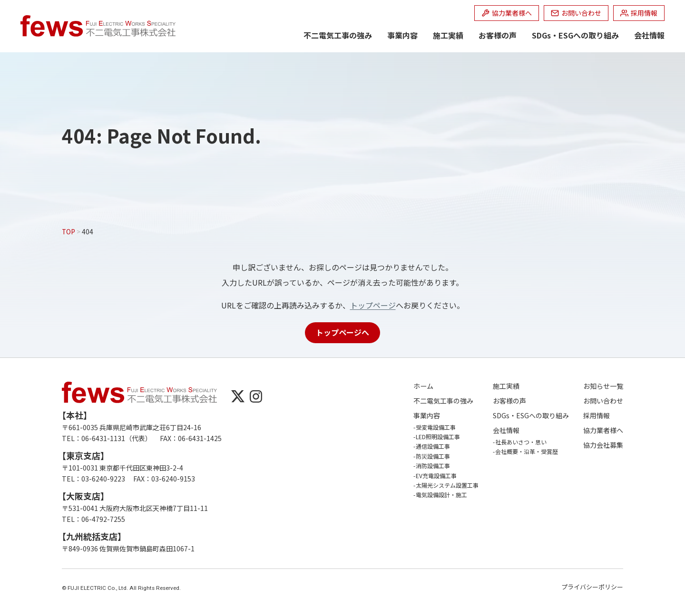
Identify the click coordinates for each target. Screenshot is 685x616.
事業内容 (402, 35)
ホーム (423, 386)
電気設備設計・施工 (441, 495)
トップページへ (342, 332)
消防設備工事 (433, 466)
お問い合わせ (603, 401)
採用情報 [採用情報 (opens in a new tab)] (597, 416)
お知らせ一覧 (603, 386)
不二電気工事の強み (338, 35)
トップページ (373, 305)
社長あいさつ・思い (521, 442)
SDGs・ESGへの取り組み (575, 35)
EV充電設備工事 (436, 476)
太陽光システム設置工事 (447, 485)
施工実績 (448, 35)
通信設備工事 (433, 446)
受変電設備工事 (436, 427)
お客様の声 (498, 35)
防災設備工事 (433, 456)
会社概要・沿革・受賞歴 (527, 451)
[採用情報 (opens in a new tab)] (639, 13)
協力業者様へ (603, 430)
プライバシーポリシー (592, 587)
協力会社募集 (603, 445)
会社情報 (649, 35)
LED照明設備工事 (438, 437)
